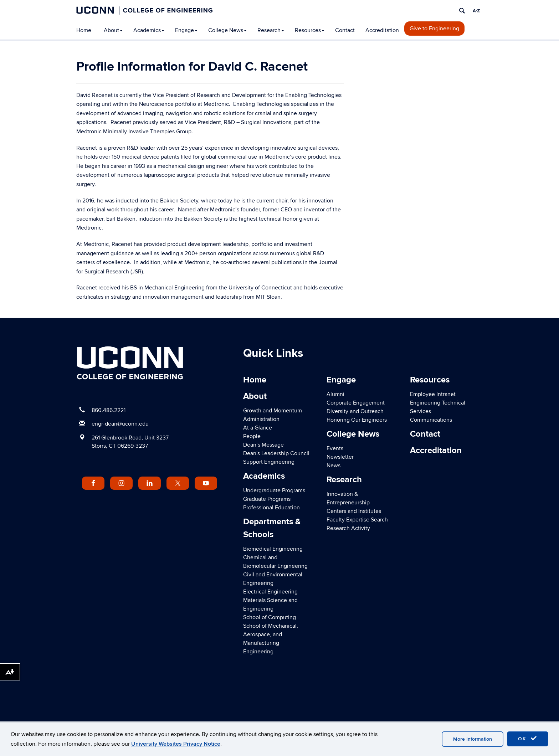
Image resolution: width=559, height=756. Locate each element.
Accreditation (382, 30)
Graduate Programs (267, 499)
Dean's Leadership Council (276, 453)
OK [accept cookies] (528, 739)
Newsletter (340, 457)
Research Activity (348, 528)
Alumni (335, 394)
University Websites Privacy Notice (176, 744)
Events (335, 448)
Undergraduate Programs (274, 490)
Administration (261, 419)
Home (84, 30)
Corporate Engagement (356, 403)
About (113, 30)
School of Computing (270, 617)
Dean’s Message (263, 445)
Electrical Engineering (270, 592)
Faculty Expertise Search (357, 520)
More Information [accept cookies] (473, 739)
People (252, 436)
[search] (462, 11)
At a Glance (258, 428)
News (334, 466)
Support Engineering (269, 462)
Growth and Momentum (273, 411)
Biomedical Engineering (273, 549)
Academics (149, 30)
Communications (431, 420)
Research (271, 30)
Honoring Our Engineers (357, 420)
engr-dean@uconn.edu (120, 424)
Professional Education (271, 508)
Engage (186, 30)
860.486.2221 (109, 410)
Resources (310, 30)
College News (227, 30)
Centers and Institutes (354, 511)
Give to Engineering (434, 29)
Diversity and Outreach (355, 411)
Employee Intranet (433, 394)
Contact (345, 30)
